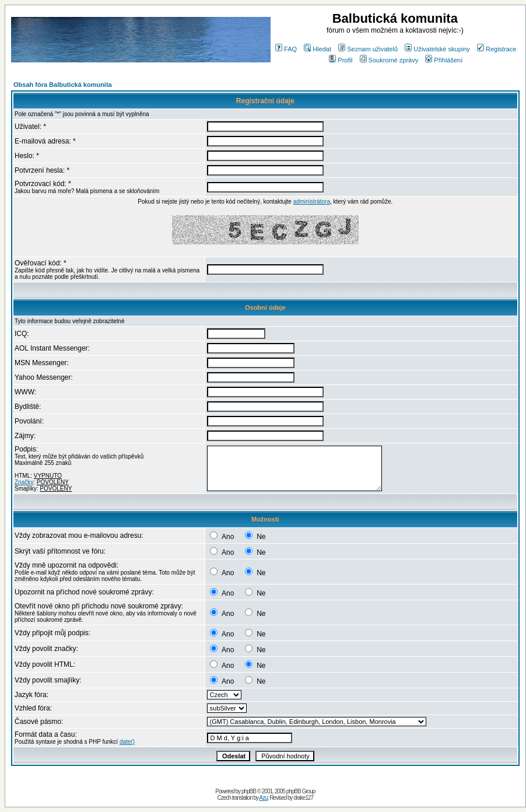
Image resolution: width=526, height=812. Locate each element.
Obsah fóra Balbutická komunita (63, 85)
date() (127, 742)
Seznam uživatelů (368, 49)
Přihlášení (444, 60)
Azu (263, 798)
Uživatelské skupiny (437, 49)
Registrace (497, 49)
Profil (341, 60)
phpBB (249, 791)
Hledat (318, 49)
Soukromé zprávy (389, 60)
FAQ (286, 49)
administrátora (312, 202)
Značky (24, 482)
